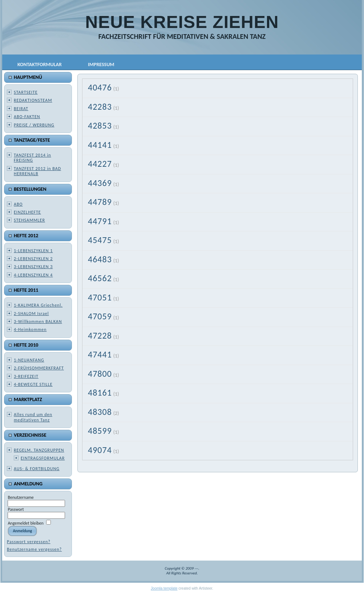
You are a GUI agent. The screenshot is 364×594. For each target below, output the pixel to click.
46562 (100, 278)
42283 (100, 107)
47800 (100, 374)
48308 (100, 412)
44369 (100, 183)
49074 (100, 450)
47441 (100, 354)
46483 (100, 259)
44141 (100, 145)
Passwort (16, 509)
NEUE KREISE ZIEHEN (182, 22)
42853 (100, 126)
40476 (100, 87)
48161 (100, 393)
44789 (100, 202)
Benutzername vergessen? (34, 549)
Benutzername (21, 497)
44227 (100, 164)
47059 (100, 316)
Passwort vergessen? (29, 542)
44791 (100, 221)
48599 (100, 431)
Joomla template (164, 588)
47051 (100, 297)
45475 (100, 240)
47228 (100, 336)
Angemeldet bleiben (25, 523)
